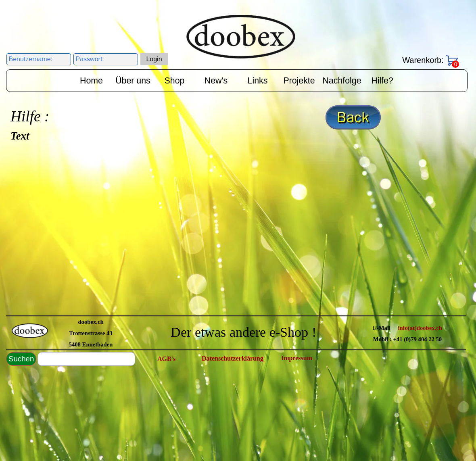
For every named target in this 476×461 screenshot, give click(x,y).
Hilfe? (382, 81)
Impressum (297, 358)
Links (258, 81)
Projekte (299, 81)
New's (216, 81)
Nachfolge (342, 81)
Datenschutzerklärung (233, 358)
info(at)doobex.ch (420, 328)
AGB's (166, 359)
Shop (175, 81)
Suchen (21, 359)
